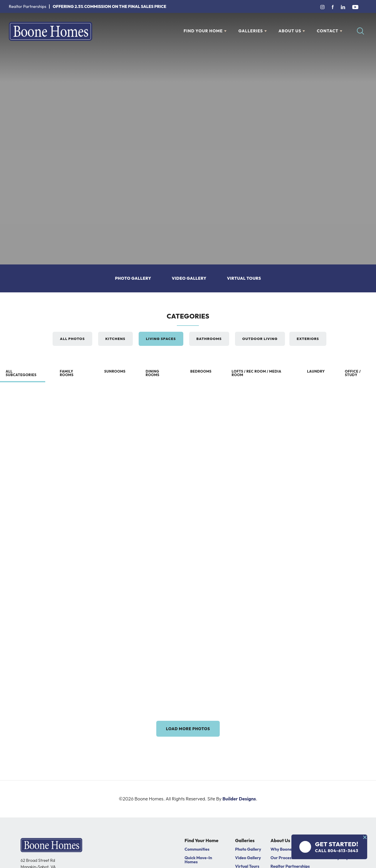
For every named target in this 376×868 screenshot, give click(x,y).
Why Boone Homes (288, 852)
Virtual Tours (244, 278)
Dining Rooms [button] (153, 373)
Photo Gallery (133, 278)
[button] (361, 31)
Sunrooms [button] (115, 371)
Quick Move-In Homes (198, 862)
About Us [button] (290, 31)
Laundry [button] (316, 371)
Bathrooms (209, 339)
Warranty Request (338, 860)
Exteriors (308, 339)
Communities (197, 852)
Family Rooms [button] (67, 373)
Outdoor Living (260, 339)
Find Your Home (201, 843)
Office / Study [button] (353, 373)
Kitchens (115, 339)
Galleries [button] (251, 31)
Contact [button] (328, 31)
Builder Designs (239, 801)
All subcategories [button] (21, 373)
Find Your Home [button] (203, 31)
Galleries (245, 843)
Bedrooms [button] (201, 371)
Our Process (282, 860)
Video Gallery (189, 278)
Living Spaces (161, 339)
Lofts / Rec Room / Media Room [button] (257, 373)
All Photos (72, 339)
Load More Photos (188, 730)
